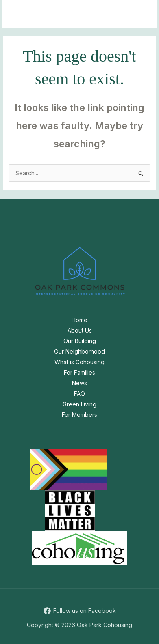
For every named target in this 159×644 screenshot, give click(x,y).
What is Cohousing (79, 362)
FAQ (79, 394)
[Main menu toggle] (140, 14)
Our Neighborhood (79, 351)
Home (79, 320)
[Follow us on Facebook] (79, 611)
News (79, 383)
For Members (79, 415)
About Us (80, 330)
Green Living (79, 404)
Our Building (80, 341)
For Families (79, 372)
